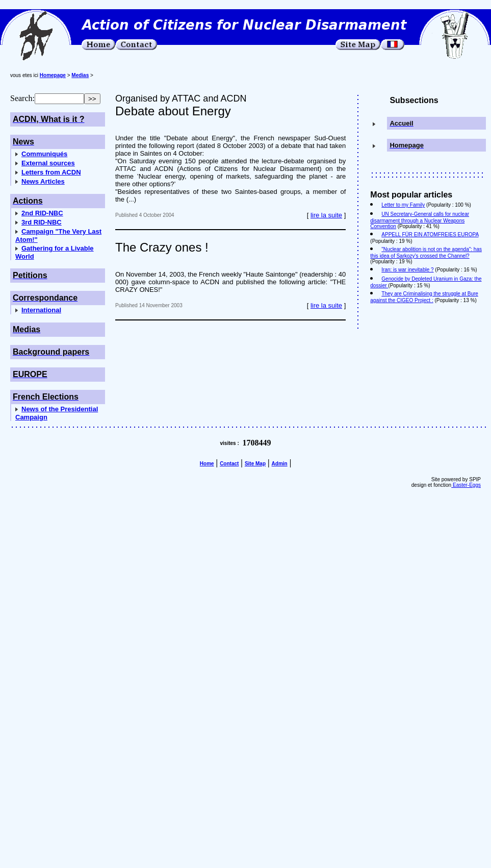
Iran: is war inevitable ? (407, 270)
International (41, 310)
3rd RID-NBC (42, 222)
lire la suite (326, 215)
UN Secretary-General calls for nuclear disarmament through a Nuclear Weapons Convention (420, 220)
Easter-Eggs (466, 485)
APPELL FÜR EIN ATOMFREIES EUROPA (430, 234)
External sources (48, 163)
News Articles (43, 181)
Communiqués (44, 154)
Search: (22, 98)
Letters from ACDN (51, 172)
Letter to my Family (403, 205)
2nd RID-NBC (42, 213)
